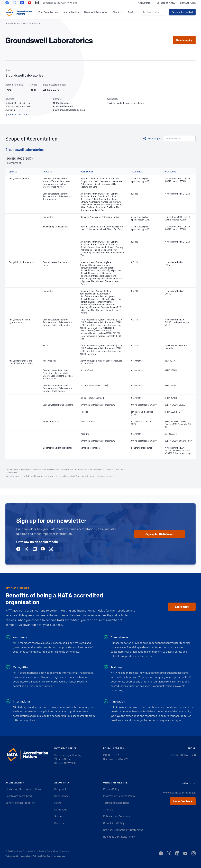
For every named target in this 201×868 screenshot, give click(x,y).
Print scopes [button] (154, 138)
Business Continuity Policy (119, 837)
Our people (61, 789)
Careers (59, 823)
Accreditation (71, 12)
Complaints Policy (114, 823)
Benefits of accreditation (20, 803)
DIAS (131, 12)
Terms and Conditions (116, 803)
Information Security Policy (119, 796)
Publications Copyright (117, 816)
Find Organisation (48, 12)
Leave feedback (183, 801)
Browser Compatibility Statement (123, 830)
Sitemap (108, 809)
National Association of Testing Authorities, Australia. (42, 851)
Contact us (61, 809)
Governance (62, 796)
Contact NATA (188, 3)
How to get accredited (19, 796)
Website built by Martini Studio (19, 856)
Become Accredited (182, 12)
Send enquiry (184, 40)
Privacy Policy (111, 789)
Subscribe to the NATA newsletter (61, 3)
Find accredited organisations (23, 789)
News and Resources (96, 12)
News (58, 803)
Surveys (59, 816)
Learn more (182, 607)
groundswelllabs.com (16, 114)
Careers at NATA (166, 3)
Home (8, 23)
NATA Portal (144, 3)
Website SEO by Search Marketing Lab (49, 856)
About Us (118, 12)
